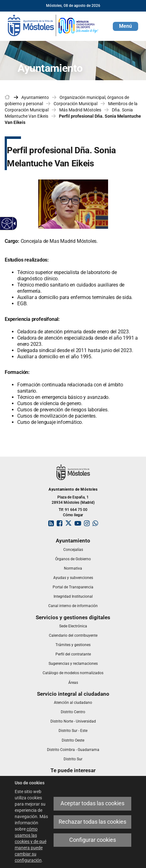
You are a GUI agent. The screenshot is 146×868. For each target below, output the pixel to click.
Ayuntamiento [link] (35, 97)
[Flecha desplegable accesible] (13, 223)
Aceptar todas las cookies (92, 803)
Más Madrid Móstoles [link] (80, 110)
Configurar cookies (93, 840)
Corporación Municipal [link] (76, 104)
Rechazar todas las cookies (92, 822)
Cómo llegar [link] (73, 515)
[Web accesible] (7, 224)
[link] (53, 25)
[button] (125, 26)
